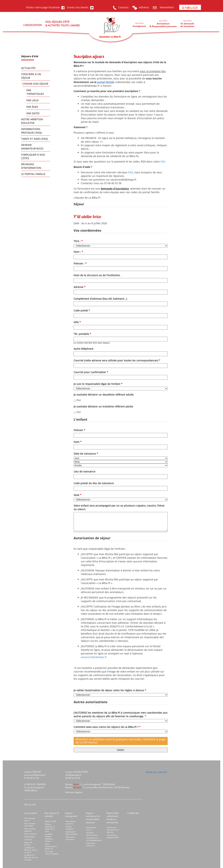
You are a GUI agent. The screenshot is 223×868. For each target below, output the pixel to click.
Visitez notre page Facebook (45, 7)
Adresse (80, 287)
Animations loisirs (91, 829)
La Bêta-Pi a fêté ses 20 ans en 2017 (31, 850)
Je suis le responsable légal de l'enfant (98, 384)
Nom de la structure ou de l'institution (97, 275)
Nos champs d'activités (30, 825)
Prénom (79, 430)
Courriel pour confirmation (91, 372)
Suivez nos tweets (80, 7)
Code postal (82, 310)
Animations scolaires (71, 822)
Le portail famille (33, 174)
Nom (78, 442)
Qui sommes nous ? (30, 819)
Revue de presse (28, 844)
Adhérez (141, 7)
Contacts (121, 7)
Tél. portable (82, 334)
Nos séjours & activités (52, 815)
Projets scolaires (70, 828)
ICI (101, 142)
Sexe (77, 495)
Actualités (28, 68)
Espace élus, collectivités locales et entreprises (113, 818)
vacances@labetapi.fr (94, 657)
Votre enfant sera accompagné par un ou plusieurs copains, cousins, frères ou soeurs (119, 507)
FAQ (163, 161)
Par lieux (32, 100)
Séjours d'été (51, 821)
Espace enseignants (71, 815)
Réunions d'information (31, 166)
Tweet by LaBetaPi (156, 772)
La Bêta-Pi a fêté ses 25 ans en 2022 (31, 857)
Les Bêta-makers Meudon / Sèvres (49, 838)
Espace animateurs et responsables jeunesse (93, 818)
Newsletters (163, 7)
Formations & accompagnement (94, 839)
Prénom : (80, 263)
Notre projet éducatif (30, 830)
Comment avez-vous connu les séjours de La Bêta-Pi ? (107, 727)
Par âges (32, 107)
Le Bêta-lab (133, 813)
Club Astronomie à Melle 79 (51, 846)
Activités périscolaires (92, 834)
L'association (31, 813)
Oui (79, 400)
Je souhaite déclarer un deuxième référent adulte (104, 395)
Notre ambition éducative (32, 121)
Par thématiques (35, 92)
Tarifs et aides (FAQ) (34, 139)
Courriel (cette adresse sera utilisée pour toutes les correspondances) (117, 360)
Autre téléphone (83, 349)
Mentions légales (74, 792)
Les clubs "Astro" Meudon (52, 853)
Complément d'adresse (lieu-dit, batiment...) (100, 299)
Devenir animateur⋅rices (32, 147)
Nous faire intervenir (70, 838)
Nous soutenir (31, 834)
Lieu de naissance (84, 471)
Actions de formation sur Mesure (113, 830)
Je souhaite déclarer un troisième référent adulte (103, 406)
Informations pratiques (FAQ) (31, 131)
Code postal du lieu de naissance (94, 483)
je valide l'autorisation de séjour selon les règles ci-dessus (110, 690)
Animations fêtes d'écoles (72, 833)
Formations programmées (113, 836)
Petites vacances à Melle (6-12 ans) (50, 828)
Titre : (78, 241)
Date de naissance (86, 454)
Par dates (33, 113)
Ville (77, 322)
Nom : (78, 252)
